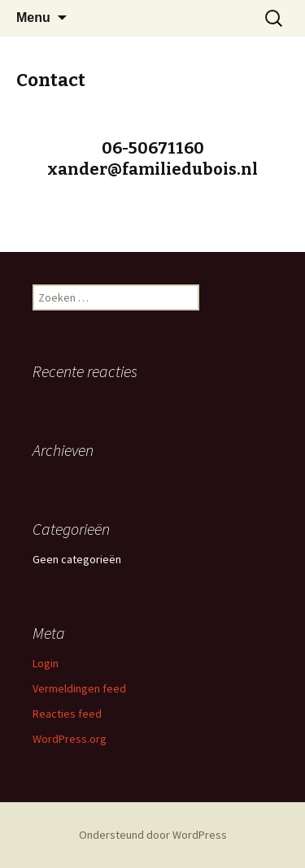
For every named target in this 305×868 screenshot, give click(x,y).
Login (46, 663)
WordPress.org (70, 739)
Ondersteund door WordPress (153, 835)
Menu (33, 17)
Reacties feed (67, 714)
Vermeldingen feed (79, 688)
